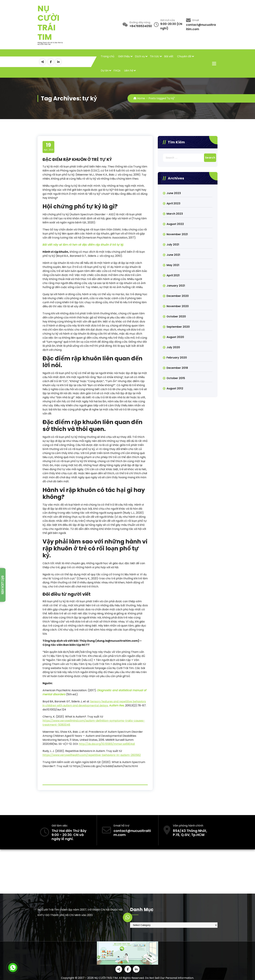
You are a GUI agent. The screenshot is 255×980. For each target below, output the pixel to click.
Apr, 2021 (49, 147)
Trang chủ (108, 56)
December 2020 (178, 296)
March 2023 (175, 214)
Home (139, 98)
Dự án (105, 71)
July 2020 (173, 347)
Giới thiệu (124, 56)
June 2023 (174, 193)
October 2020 (176, 316)
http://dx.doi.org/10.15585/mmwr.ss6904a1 (107, 744)
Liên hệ (129, 71)
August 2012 (175, 388)
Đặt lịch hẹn (3, 585)
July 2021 (173, 245)
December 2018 (177, 368)
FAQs (117, 71)
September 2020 (178, 327)
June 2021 (173, 255)
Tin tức (154, 56)
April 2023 (173, 203)
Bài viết (169, 56)
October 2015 (176, 378)
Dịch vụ (140, 56)
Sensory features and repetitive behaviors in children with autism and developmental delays (94, 703)
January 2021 (176, 286)
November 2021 (177, 234)
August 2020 (175, 337)
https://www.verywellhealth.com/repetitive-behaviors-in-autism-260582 (92, 755)
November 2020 (178, 306)
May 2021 (173, 265)
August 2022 (175, 224)
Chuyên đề (184, 56)
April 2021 (173, 275)
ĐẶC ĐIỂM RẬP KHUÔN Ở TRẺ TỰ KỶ (77, 159)
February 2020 (177, 358)
